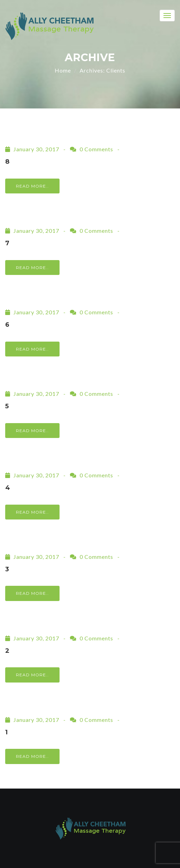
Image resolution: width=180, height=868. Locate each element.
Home (63, 70)
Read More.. (32, 186)
